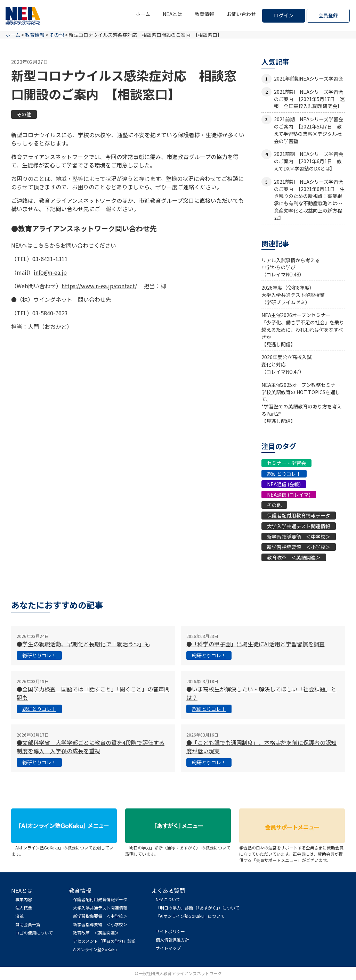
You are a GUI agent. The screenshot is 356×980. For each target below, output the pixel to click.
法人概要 (24, 908)
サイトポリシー (170, 931)
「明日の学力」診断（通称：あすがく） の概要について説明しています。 (178, 848)
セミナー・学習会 (286, 463)
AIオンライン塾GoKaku (95, 949)
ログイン (284, 15)
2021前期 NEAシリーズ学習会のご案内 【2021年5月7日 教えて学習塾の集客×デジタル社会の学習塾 (309, 130)
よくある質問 (168, 890)
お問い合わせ (241, 14)
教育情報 (204, 14)
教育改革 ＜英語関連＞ (294, 557)
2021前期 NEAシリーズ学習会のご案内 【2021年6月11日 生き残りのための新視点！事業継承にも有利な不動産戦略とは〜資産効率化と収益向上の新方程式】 (309, 200)
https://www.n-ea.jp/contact (98, 286)
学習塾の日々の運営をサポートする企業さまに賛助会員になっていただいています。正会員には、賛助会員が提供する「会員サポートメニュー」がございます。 (292, 851)
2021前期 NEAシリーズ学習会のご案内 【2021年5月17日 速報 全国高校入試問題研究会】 (309, 99)
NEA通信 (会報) (284, 484)
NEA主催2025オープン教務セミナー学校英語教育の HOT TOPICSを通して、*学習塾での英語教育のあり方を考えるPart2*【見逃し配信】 (302, 403)
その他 (24, 114)
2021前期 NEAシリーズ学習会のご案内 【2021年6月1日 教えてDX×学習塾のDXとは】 (309, 161)
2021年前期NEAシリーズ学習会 (309, 78)
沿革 (19, 916)
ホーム (143, 14)
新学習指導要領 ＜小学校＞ (299, 547)
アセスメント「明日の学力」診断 (104, 941)
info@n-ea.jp (50, 272)
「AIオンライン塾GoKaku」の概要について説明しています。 (64, 848)
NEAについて (168, 899)
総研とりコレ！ (284, 474)
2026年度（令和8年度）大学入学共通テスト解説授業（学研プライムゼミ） (293, 295)
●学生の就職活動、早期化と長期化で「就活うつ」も (83, 644)
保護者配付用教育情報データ (299, 515)
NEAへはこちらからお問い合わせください (64, 245)
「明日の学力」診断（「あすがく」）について (197, 908)
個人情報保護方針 (172, 940)
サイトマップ (168, 948)
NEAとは (172, 14)
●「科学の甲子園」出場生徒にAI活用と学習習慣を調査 (256, 644)
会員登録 (328, 15)
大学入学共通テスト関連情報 (299, 526)
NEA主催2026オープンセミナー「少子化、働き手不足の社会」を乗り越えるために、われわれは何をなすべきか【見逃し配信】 (303, 329)
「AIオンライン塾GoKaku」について (190, 916)
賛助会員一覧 (28, 924)
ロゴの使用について (34, 933)
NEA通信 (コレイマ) (289, 495)
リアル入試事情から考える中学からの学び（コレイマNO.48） (291, 267)
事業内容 (24, 899)
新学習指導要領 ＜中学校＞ (299, 537)
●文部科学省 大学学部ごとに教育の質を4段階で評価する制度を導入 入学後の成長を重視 (91, 747)
